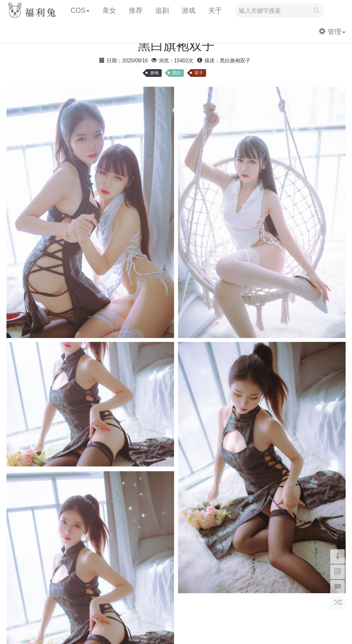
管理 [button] (332, 32)
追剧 (162, 10)
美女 (109, 10)
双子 (199, 73)
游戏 (189, 10)
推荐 (136, 10)
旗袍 (154, 73)
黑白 (177, 73)
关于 (215, 10)
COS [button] (80, 10)
